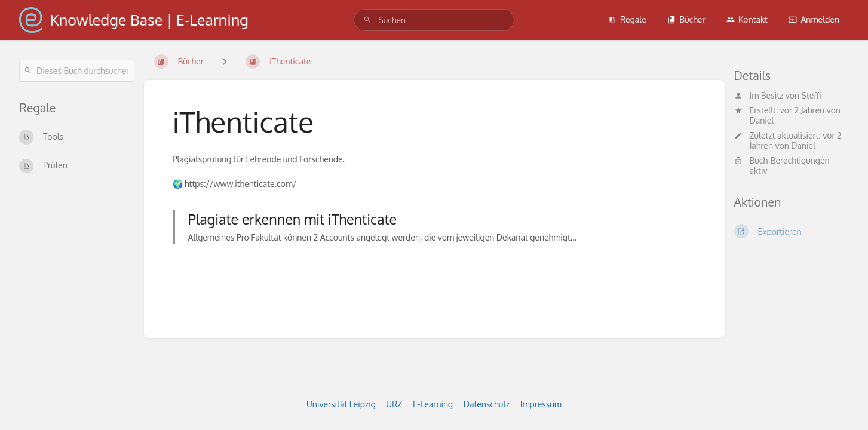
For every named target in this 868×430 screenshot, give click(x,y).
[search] (434, 20)
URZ (394, 404)
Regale (627, 19)
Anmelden (814, 19)
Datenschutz (487, 404)
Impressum (541, 404)
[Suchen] (367, 20)
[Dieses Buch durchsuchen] (77, 71)
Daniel (762, 120)
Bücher (686, 19)
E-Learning (433, 404)
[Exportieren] (792, 231)
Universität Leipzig (341, 404)
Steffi (812, 95)
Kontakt (747, 19)
